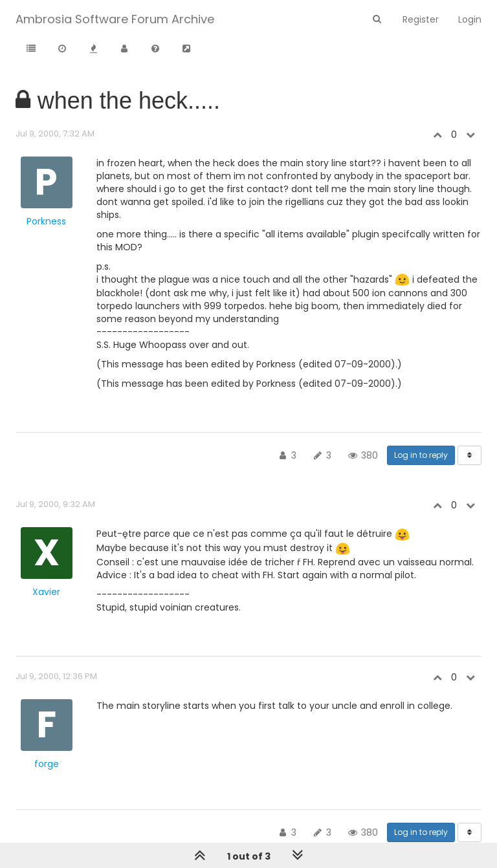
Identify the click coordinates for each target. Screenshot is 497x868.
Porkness (46, 221)
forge (47, 764)
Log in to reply (421, 455)
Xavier (46, 592)
